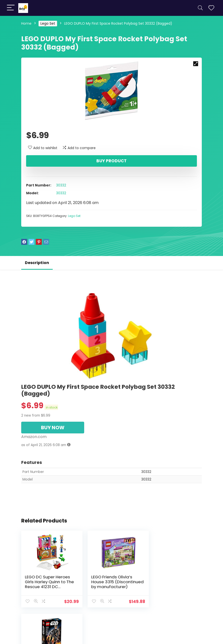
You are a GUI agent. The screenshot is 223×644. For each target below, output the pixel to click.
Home (26, 23)
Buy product (111, 161)
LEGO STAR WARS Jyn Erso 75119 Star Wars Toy (173, 579)
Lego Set (48, 23)
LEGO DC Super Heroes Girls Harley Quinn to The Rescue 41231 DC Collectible (49, 584)
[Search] (200, 8)
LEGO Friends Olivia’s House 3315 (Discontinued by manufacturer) (107, 584)
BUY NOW (53, 428)
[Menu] (11, 8)
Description (37, 263)
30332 (61, 185)
